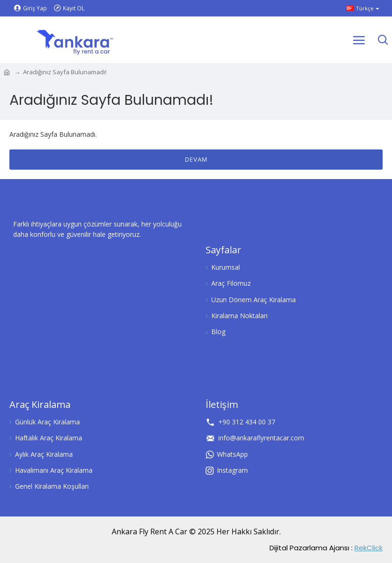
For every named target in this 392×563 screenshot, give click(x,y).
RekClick (369, 548)
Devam (196, 159)
